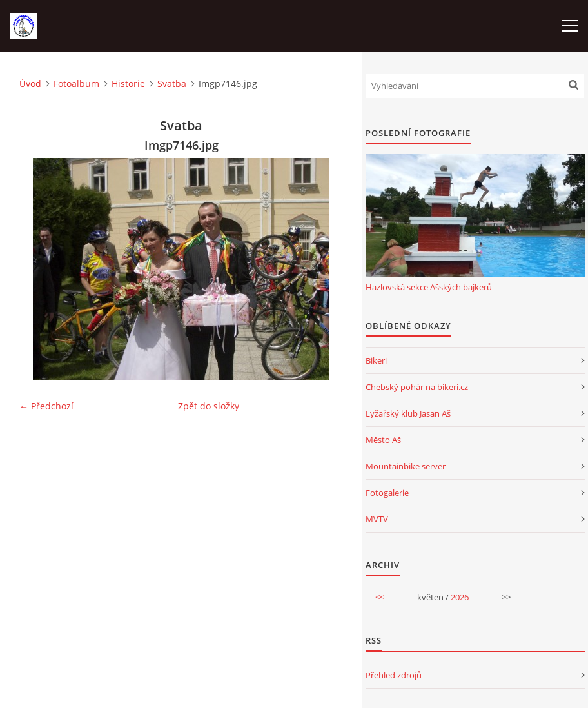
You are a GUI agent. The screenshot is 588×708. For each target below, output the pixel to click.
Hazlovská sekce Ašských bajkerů (429, 287)
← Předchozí (46, 406)
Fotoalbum (76, 84)
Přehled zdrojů (394, 675)
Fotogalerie (387, 493)
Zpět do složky (209, 406)
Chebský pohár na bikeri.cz (417, 387)
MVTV (377, 519)
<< (380, 597)
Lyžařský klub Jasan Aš (408, 413)
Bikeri (376, 360)
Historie (128, 84)
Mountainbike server (406, 466)
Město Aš (383, 440)
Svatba (172, 84)
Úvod (30, 84)
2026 (460, 597)
